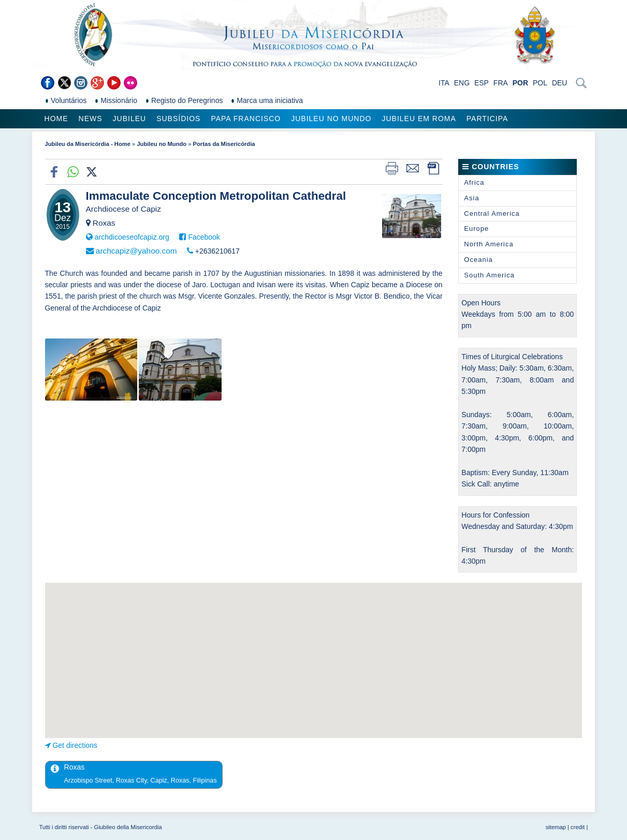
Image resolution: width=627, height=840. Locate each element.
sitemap (556, 827)
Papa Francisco (246, 119)
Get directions (75, 745)
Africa (474, 182)
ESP (482, 83)
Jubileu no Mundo (331, 119)
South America (489, 275)
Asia (471, 198)
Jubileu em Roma (419, 119)
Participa (487, 119)
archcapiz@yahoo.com (136, 251)
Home (56, 119)
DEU (560, 83)
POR (520, 83)
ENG (462, 83)
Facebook (204, 237)
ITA (444, 83)
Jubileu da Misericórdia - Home (88, 144)
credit (578, 827)
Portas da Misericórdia (224, 144)
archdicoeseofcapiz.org (132, 237)
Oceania (478, 260)
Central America (492, 213)
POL (540, 83)
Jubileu (130, 119)
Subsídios (178, 119)
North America (489, 244)
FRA (501, 83)
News (91, 119)
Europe (476, 229)
